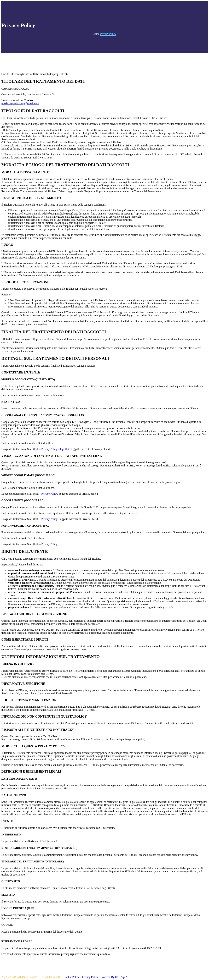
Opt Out (65, 449)
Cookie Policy (71, 977)
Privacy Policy (49, 449)
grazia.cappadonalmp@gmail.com (20, 103)
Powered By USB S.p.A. (114, 977)
